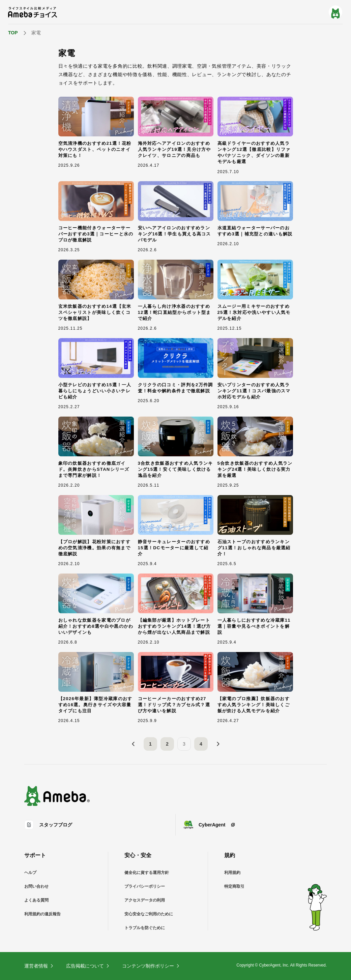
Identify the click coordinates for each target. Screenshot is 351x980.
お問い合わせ (36, 886)
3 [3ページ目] (184, 744)
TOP (13, 33)
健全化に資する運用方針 (147, 873)
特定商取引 (234, 886)
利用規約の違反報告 (42, 914)
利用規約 (232, 873)
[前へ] (134, 744)
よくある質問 (36, 900)
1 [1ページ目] (150, 744)
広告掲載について (88, 966)
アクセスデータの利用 (145, 900)
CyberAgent (210, 825)
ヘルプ (30, 873)
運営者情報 (39, 966)
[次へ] (218, 744)
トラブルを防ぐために (145, 928)
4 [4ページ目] (201, 744)
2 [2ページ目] (167, 744)
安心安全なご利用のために (149, 914)
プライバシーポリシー (145, 886)
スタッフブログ (48, 825)
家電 (36, 33)
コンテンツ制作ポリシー (151, 966)
